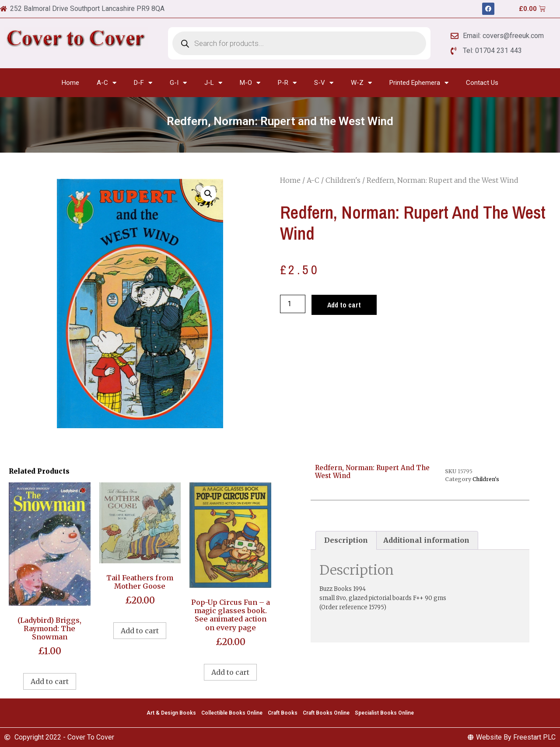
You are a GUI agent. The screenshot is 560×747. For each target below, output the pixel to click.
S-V (324, 83)
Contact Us (482, 83)
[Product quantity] (293, 304)
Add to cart (344, 305)
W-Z (361, 83)
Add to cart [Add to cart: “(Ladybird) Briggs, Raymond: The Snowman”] (50, 681)
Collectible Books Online (232, 713)
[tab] (346, 541)
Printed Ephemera (419, 83)
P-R (287, 83)
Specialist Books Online (384, 713)
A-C (107, 83)
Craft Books (283, 713)
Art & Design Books (171, 713)
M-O (250, 83)
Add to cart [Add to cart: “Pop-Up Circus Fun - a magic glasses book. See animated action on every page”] (230, 672)
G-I (178, 83)
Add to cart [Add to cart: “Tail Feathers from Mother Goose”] (140, 631)
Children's (343, 180)
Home (70, 83)
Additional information (426, 540)
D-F (143, 83)
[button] (208, 194)
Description (346, 540)
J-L (213, 83)
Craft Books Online (326, 713)
